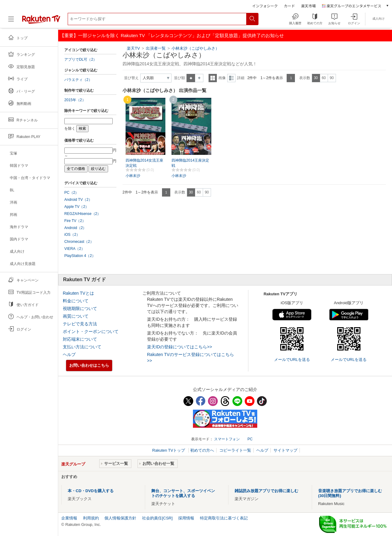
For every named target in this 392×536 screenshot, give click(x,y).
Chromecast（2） (79, 242)
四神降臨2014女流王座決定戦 (144, 163)
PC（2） (72, 193)
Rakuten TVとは (78, 293)
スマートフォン (227, 439)
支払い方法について (82, 347)
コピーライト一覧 (235, 450)
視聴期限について (80, 308)
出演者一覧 (156, 48)
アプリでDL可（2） (81, 59)
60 (324, 78)
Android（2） (75, 228)
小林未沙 (133, 176)
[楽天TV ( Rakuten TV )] (41, 21)
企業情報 (69, 518)
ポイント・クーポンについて (91, 331)
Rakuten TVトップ (169, 450)
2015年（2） (75, 100)
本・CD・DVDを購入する (91, 491)
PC (250, 439)
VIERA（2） (75, 249)
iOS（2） (72, 235)
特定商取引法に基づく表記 (224, 518)
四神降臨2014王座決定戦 (190, 163)
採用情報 (186, 518)
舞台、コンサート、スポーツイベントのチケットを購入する (183, 493)
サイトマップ (285, 450)
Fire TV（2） (75, 221)
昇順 (191, 78)
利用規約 (91, 518)
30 (316, 78)
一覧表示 (213, 78)
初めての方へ (202, 450)
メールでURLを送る (292, 360)
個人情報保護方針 (120, 518)
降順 (199, 78)
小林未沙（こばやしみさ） (195, 48)
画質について (76, 316)
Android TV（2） (78, 200)
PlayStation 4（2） (80, 256)
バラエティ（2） (78, 80)
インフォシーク (265, 6)
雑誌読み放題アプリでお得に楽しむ (266, 491)
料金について (76, 301)
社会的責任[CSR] (157, 518)
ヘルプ (69, 354)
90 (332, 78)
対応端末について (80, 339)
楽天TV (133, 48)
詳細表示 (231, 78)
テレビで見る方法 (80, 324)
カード (289, 6)
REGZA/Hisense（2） (83, 214)
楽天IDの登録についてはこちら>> (179, 347)
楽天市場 (308, 6)
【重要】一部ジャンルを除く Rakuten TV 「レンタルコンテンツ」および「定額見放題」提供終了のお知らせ (172, 35)
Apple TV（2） (77, 207)
